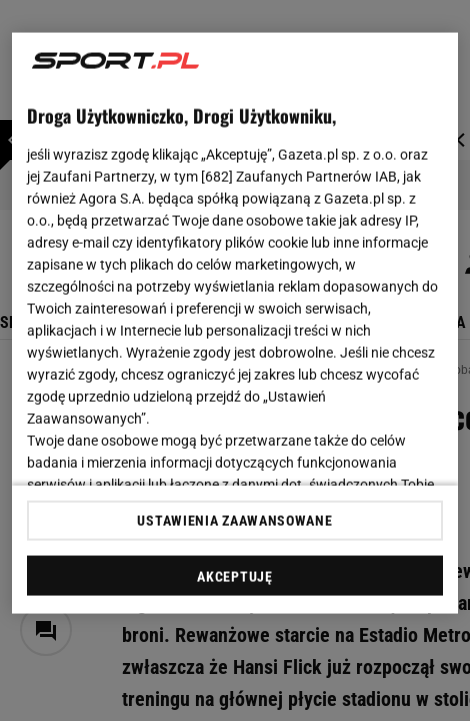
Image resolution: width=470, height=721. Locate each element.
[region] (235, 323)
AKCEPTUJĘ (234, 576)
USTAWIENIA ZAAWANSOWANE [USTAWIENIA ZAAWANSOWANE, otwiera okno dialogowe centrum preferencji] (234, 520)
